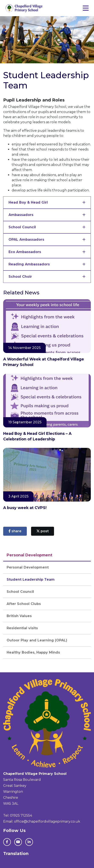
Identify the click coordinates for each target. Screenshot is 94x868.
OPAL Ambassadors (26, 239)
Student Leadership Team (31, 579)
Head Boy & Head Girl (28, 202)
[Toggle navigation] (86, 8)
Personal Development (28, 567)
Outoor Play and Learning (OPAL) (37, 640)
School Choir (20, 277)
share (15, 531)
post (43, 531)
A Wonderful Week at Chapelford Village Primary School (44, 362)
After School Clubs (24, 604)
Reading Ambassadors (29, 264)
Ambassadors (21, 215)
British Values (19, 616)
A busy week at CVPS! (25, 508)
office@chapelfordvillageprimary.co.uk (47, 821)
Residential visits (22, 628)
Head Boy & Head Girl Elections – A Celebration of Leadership (37, 436)
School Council (22, 227)
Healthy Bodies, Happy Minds (33, 652)
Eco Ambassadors (25, 252)
